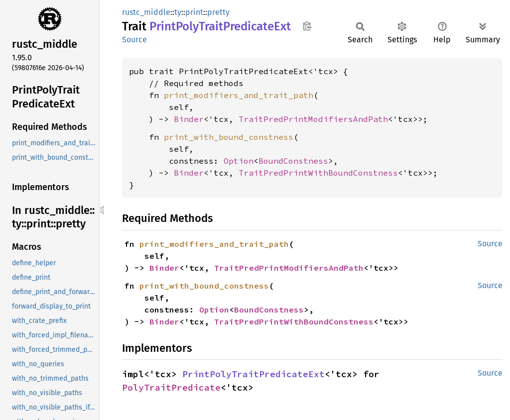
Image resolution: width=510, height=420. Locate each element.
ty (178, 12)
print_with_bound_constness (229, 137)
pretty (218, 12)
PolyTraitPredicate (171, 387)
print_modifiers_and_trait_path (239, 95)
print (194, 12)
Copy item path (307, 26)
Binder (189, 119)
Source (134, 40)
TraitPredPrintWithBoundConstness (318, 173)
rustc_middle (146, 12)
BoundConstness (293, 161)
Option (239, 161)
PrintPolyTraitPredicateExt (254, 374)
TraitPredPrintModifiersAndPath (313, 119)
